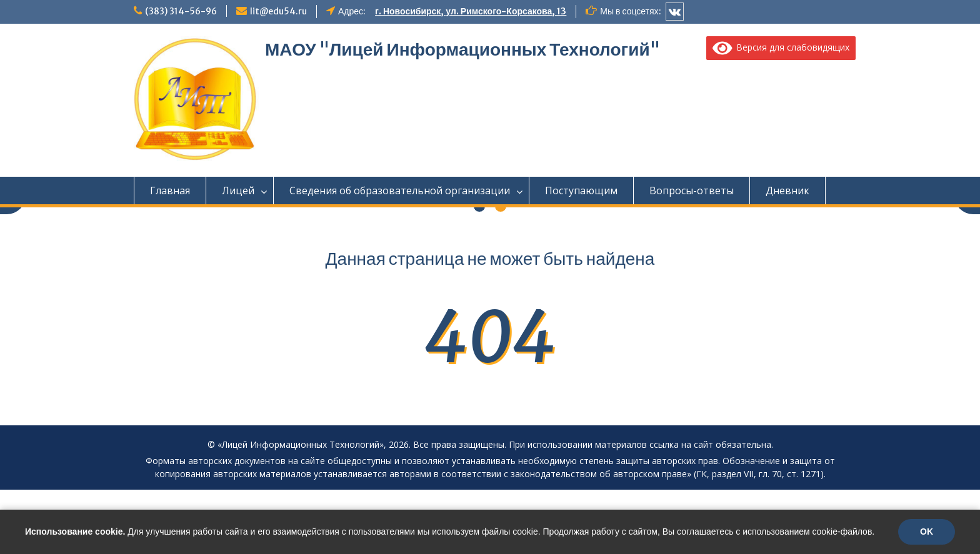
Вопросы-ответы (692, 190)
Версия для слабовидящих (781, 47)
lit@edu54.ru (278, 11)
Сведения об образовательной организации (400, 190)
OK (927, 532)
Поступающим (581, 190)
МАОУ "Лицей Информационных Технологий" (462, 49)
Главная (170, 190)
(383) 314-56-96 (181, 11)
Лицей (238, 190)
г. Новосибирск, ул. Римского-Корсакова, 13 (471, 11)
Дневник (787, 190)
